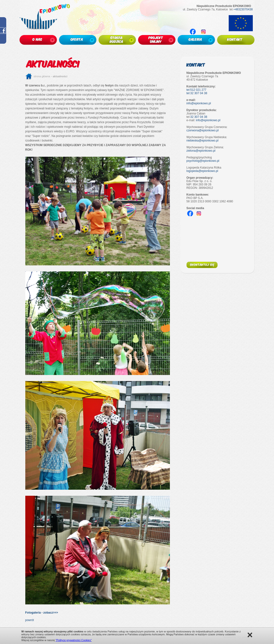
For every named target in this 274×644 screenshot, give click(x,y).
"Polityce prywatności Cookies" (74, 640)
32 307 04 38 (199, 117)
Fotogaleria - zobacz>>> (42, 613)
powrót (30, 620)
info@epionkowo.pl (199, 103)
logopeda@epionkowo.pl (202, 171)
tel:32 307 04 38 (197, 93)
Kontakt (196, 65)
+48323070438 (243, 9)
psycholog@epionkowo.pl (203, 161)
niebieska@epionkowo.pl (203, 141)
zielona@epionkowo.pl (201, 151)
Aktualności (60, 76)
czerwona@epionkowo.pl (203, 130)
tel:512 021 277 (197, 90)
